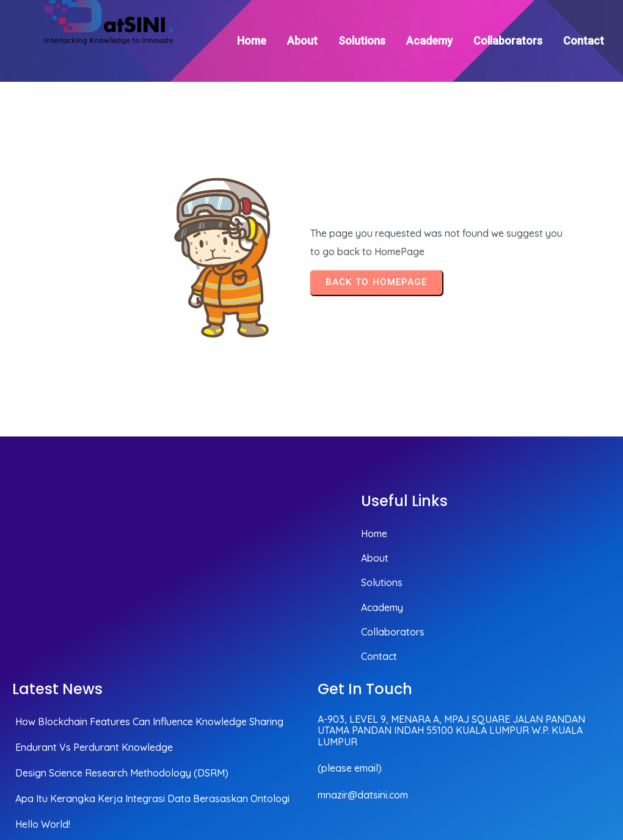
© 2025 (593, 765)
